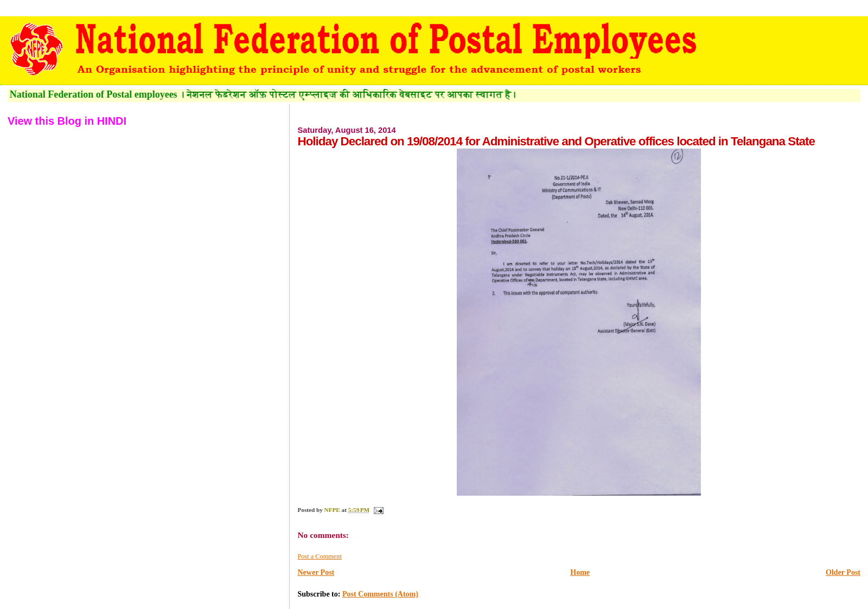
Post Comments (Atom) (380, 594)
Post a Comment (319, 556)
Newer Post (316, 572)
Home (580, 572)
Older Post (843, 572)
